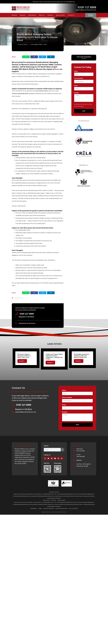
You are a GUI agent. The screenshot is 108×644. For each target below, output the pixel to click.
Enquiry (77, 93)
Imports (19, 298)
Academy (50, 15)
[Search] (62, 450)
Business (23, 15)
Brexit (58, 69)
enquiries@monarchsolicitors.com (86, 10)
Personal (14, 15)
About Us (42, 15)
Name (76, 71)
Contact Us (71, 15)
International (32, 15)
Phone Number (79, 78)
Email (76, 85)
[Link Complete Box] (26, 358)
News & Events (60, 15)
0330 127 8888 (87, 7)
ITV (22, 298)
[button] (26, 57)
